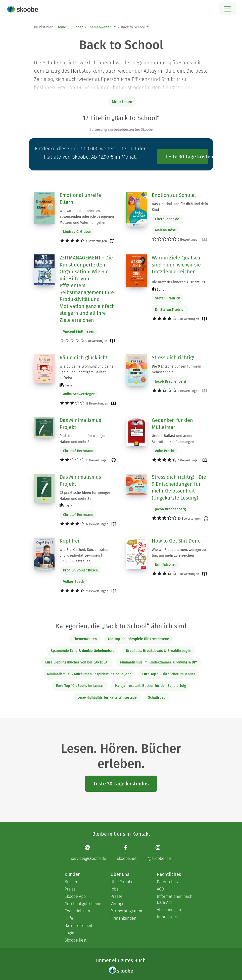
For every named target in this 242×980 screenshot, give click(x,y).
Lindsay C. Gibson (77, 232)
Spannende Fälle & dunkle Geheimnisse (83, 651)
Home (61, 27)
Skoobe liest (76, 940)
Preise (70, 889)
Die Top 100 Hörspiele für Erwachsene (139, 639)
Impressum (167, 917)
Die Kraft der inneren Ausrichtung (179, 282)
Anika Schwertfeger (79, 394)
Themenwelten (100, 27)
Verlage (117, 904)
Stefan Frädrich (168, 298)
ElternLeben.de (167, 219)
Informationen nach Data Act (175, 899)
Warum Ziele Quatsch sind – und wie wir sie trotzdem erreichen (176, 265)
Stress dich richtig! (173, 358)
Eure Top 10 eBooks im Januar (80, 686)
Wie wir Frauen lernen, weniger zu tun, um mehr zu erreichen (179, 553)
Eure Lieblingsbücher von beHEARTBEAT (77, 662)
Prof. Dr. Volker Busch (80, 570)
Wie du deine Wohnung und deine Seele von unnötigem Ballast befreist (87, 372)
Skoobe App (75, 896)
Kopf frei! (70, 541)
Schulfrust (156, 698)
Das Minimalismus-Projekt (81, 424)
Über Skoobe (122, 882)
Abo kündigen (169, 910)
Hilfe (69, 918)
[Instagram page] (159, 853)
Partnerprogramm (126, 911)
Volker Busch (74, 582)
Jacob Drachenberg (171, 382)
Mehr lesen (122, 102)
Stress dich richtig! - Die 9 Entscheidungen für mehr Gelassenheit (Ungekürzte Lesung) (179, 487)
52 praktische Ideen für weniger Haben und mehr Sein (85, 496)
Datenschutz (168, 882)
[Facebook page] (127, 853)
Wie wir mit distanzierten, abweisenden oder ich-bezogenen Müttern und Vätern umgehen (87, 217)
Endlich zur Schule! (174, 195)
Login (69, 933)
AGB (160, 889)
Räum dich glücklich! (83, 358)
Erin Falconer (166, 565)
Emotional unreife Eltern (80, 199)
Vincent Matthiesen (79, 331)
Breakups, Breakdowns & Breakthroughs (159, 651)
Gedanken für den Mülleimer (172, 424)
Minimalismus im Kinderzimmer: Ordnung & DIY (159, 662)
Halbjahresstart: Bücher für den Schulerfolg (151, 686)
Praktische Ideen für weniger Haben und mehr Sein (83, 439)
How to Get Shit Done (176, 541)
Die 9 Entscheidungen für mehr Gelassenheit (176, 369)
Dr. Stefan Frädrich (170, 310)
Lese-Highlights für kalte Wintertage (107, 698)
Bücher (77, 27)
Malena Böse (165, 230)
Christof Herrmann (78, 451)
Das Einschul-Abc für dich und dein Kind (180, 207)
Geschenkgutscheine (83, 904)
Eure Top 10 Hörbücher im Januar (169, 674)
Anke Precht (165, 451)
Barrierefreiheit (78, 926)
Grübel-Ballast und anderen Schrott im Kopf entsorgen (174, 439)
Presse (116, 896)
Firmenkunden (123, 918)
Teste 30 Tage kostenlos (186, 157)
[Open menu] (228, 9)
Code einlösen (77, 911)
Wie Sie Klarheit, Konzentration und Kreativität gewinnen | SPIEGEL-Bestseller (84, 555)
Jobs (114, 889)
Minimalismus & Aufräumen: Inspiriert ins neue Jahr (89, 674)
